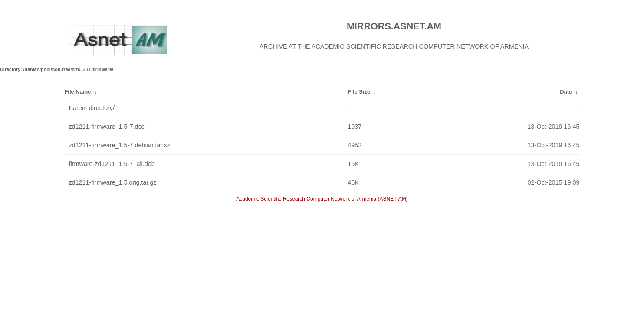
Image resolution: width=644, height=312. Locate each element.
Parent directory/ (92, 108)
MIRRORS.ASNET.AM (394, 26)
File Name (77, 92)
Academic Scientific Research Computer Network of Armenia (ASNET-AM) (322, 199)
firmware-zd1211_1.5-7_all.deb (112, 164)
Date (566, 92)
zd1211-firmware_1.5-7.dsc (106, 127)
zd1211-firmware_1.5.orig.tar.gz (112, 182)
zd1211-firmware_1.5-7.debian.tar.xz (119, 145)
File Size (359, 92)
